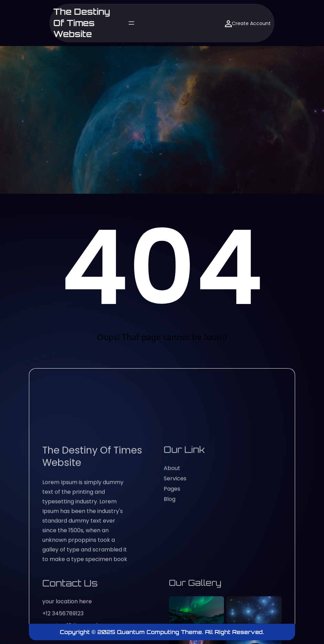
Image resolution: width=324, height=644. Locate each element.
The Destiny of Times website (82, 23)
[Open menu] (131, 23)
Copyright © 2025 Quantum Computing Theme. (132, 632)
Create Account (248, 24)
